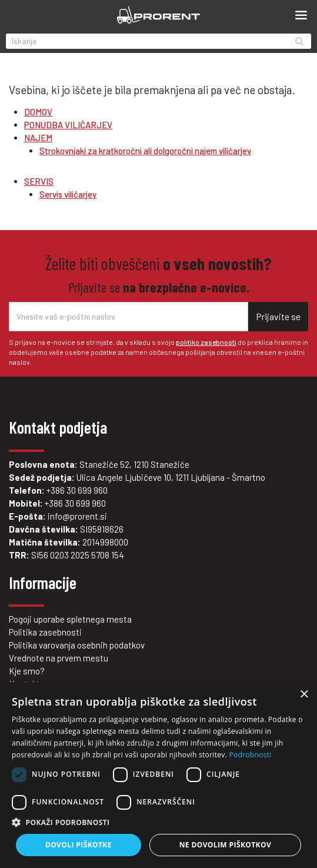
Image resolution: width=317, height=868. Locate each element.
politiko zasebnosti (206, 342)
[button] (158, 823)
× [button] (304, 695)
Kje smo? (27, 671)
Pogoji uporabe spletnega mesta (70, 619)
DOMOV (38, 112)
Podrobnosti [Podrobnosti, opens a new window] (250, 755)
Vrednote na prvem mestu (59, 658)
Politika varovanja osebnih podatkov (77, 645)
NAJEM (38, 138)
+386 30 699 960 (77, 490)
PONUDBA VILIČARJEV (68, 125)
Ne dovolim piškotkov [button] (225, 845)
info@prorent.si (77, 516)
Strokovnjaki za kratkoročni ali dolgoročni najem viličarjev (145, 151)
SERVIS (39, 181)
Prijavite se (278, 316)
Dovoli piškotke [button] (79, 845)
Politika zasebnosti (45, 632)
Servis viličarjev (68, 194)
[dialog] (158, 775)
